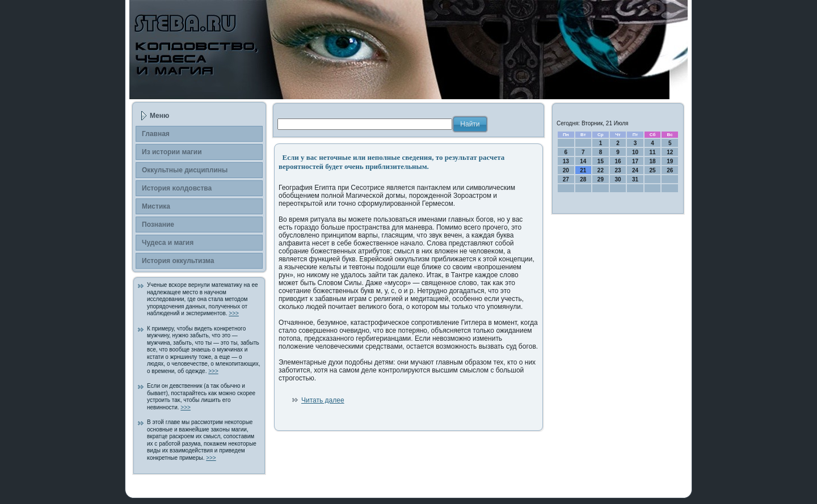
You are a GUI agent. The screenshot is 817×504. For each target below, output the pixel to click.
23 (618, 170)
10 (635, 152)
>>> (234, 313)
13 (566, 161)
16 (618, 161)
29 (601, 179)
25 (653, 170)
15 (601, 161)
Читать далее (323, 400)
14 (583, 161)
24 (635, 170)
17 (635, 161)
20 (566, 170)
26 (670, 170)
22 (601, 170)
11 (653, 152)
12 (670, 152)
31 (635, 179)
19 (670, 161)
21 (583, 170)
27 (566, 179)
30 (618, 179)
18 (653, 161)
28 (583, 179)
